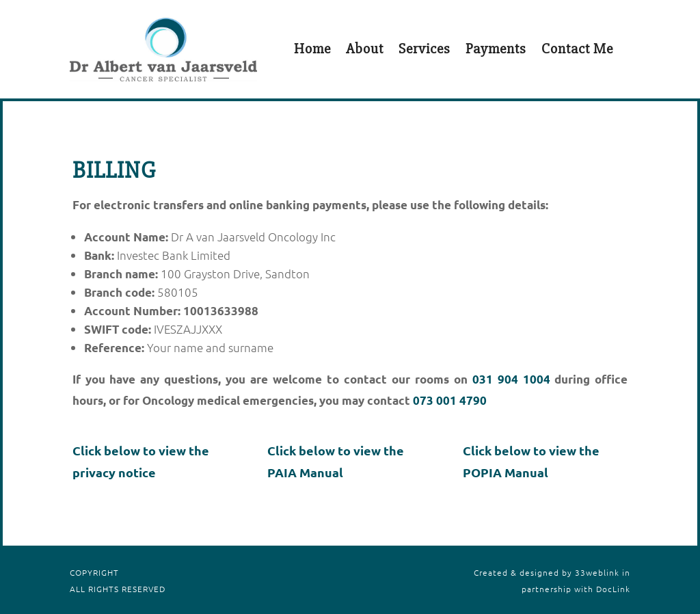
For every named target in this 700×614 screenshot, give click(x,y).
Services (425, 49)
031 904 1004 (511, 379)
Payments (496, 49)
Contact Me (577, 49)
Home (312, 49)
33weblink (597, 572)
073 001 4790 (450, 400)
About (365, 49)
